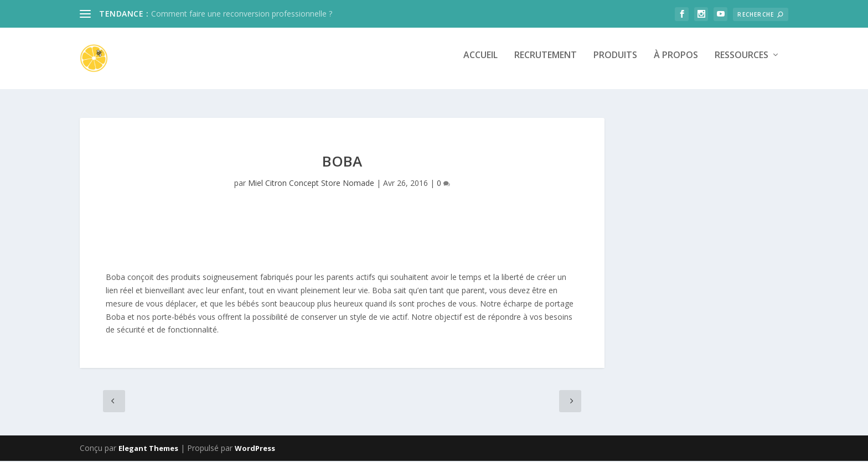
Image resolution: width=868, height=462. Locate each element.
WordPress (255, 449)
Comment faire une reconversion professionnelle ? (242, 14)
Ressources (742, 63)
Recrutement (546, 63)
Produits (615, 63)
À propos (676, 63)
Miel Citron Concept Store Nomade (311, 183)
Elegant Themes (148, 449)
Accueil (480, 63)
